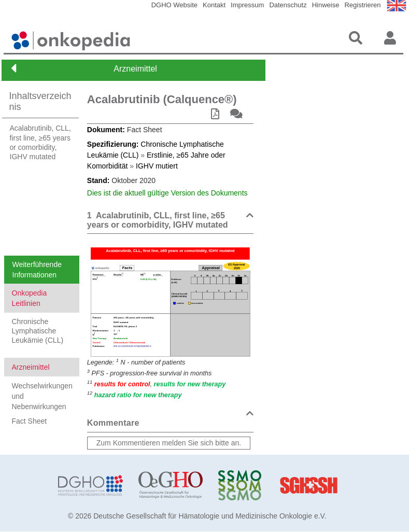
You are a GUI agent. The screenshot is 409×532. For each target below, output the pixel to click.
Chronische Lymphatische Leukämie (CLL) (38, 331)
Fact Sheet (30, 421)
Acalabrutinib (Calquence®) (162, 99)
